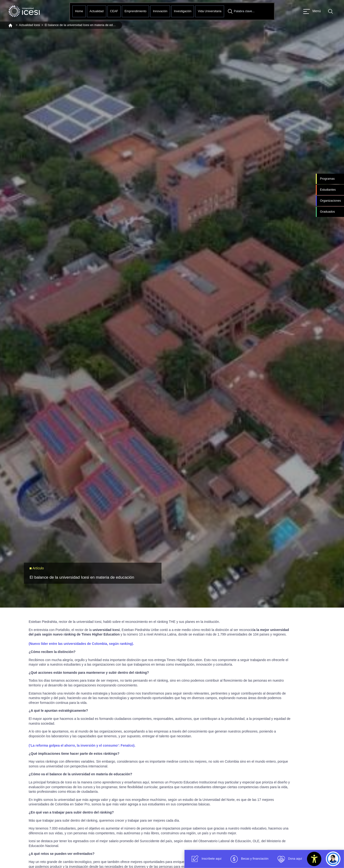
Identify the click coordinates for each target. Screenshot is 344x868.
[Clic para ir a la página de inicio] (24, 11)
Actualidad (97, 11)
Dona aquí (289, 859)
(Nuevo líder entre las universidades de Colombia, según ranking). (81, 644)
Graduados (327, 212)
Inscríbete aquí (205, 859)
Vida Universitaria (210, 11)
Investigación (183, 11)
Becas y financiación (249, 859)
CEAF (114, 11)
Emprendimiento (135, 11)
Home (79, 11)
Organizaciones (330, 201)
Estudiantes (328, 190)
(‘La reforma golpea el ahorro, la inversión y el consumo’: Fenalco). (82, 745)
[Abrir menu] (312, 11)
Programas (327, 179)
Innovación (160, 11)
